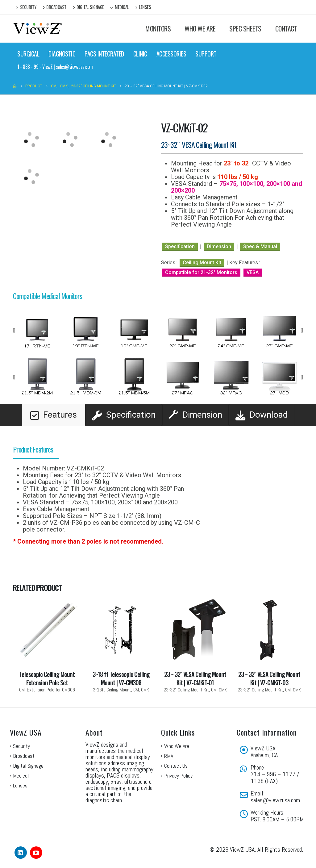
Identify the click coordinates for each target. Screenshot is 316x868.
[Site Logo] (38, 29)
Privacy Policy (178, 776)
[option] (37, 330)
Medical (120, 7)
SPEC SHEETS (245, 28)
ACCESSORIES (171, 54)
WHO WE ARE (200, 28)
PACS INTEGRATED (104, 54)
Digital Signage (88, 7)
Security (26, 7)
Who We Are (177, 746)
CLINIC (140, 54)
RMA (169, 756)
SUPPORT (206, 54)
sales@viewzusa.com (275, 800)
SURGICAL (28, 54)
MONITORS (158, 28)
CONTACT (286, 28)
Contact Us (176, 766)
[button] (14, 330)
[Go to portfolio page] (47, 645)
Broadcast (55, 7)
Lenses (143, 7)
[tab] (54, 415)
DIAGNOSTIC (62, 54)
